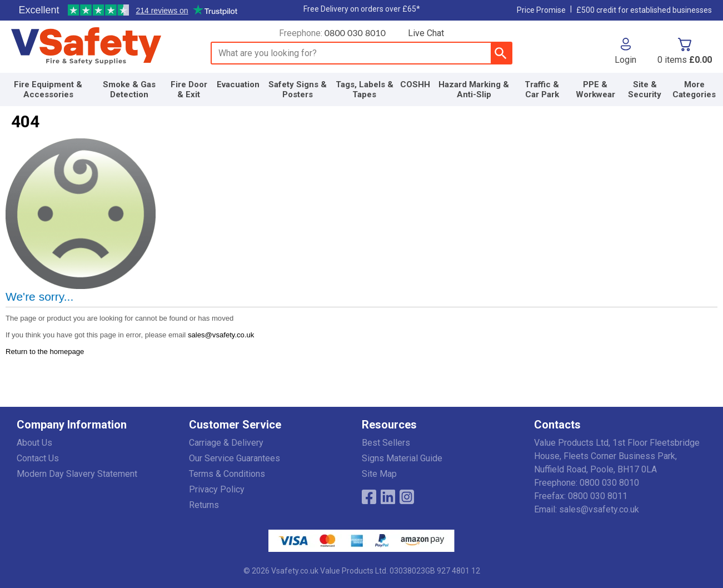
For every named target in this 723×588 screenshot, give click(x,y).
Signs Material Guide (402, 458)
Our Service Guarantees (235, 458)
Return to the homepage (45, 352)
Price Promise (541, 10)
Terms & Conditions (227, 474)
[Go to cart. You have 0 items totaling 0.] (685, 51)
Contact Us (38, 458)
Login (625, 59)
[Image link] (407, 497)
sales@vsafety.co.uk (221, 335)
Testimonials (128, 11)
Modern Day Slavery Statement (77, 474)
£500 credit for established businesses (644, 10)
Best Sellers (386, 443)
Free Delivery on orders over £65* (362, 9)
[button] (625, 51)
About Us (34, 443)
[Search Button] (501, 53)
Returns (204, 505)
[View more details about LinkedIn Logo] (388, 497)
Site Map (379, 474)
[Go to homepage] (99, 46)
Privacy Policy (217, 489)
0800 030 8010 (355, 33)
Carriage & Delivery (226, 443)
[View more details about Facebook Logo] (369, 497)
